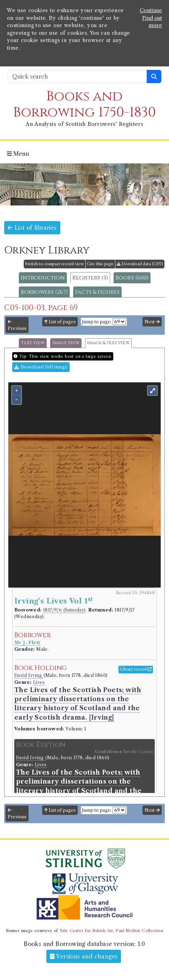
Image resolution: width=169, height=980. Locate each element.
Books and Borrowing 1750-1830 (84, 104)
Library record (136, 669)
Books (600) (132, 278)
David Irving (29, 675)
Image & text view (108, 343)
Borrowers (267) (44, 292)
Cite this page (100, 264)
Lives (39, 682)
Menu (18, 154)
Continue (151, 10)
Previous (17, 325)
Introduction (43, 278)
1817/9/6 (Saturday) (64, 610)
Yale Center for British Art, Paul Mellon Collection (111, 931)
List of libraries (32, 228)
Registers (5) (90, 278)
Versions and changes (84, 956)
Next (152, 322)
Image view (66, 343)
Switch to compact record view (55, 264)
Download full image (41, 367)
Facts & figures (97, 292)
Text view (33, 343)
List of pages (60, 322)
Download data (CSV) (140, 264)
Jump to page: (97, 322)
